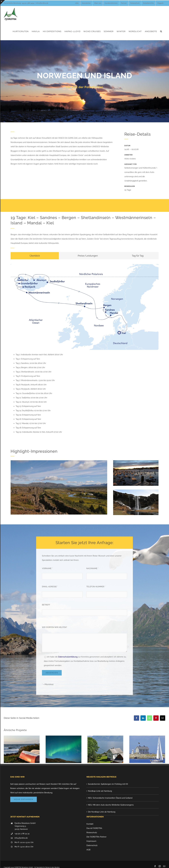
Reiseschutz (92, 833)
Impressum (91, 841)
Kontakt (90, 824)
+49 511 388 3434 (28, 3)
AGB (88, 850)
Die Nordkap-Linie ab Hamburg (102, 812)
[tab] (35, 256)
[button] (161, 31)
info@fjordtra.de (42, 3)
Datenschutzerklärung (68, 657)
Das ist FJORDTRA (94, 828)
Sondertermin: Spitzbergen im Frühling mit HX (108, 784)
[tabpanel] (85, 350)
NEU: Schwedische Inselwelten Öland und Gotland (110, 798)
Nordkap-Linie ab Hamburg (100, 791)
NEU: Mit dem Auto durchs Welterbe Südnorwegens (111, 805)
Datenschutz (92, 845)
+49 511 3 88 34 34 (22, 834)
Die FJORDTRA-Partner (96, 837)
